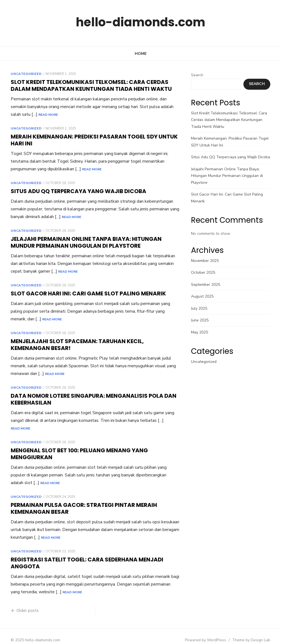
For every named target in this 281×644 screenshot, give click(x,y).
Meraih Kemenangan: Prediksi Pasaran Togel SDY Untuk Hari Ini (90, 140)
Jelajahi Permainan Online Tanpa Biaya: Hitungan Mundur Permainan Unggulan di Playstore (82, 242)
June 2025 (201, 320)
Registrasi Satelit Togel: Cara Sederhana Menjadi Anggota (82, 555)
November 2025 (206, 261)
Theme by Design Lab (256, 632)
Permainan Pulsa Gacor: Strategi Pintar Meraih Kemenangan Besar (79, 501)
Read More (16, 115)
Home (141, 54)
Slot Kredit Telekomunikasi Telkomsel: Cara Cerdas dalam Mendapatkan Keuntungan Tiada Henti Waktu (87, 85)
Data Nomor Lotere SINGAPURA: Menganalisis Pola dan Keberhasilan (89, 399)
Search (199, 75)
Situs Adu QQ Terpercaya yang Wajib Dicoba (74, 191)
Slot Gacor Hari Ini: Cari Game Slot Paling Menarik (84, 293)
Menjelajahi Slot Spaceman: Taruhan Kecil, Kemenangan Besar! (93, 345)
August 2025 (204, 296)
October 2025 (205, 272)
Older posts (23, 603)
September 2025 (207, 285)
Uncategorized (21, 74)
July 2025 (201, 308)
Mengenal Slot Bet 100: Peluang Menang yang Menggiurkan (75, 446)
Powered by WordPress (210, 632)
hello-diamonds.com (140, 22)
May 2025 (201, 332)
